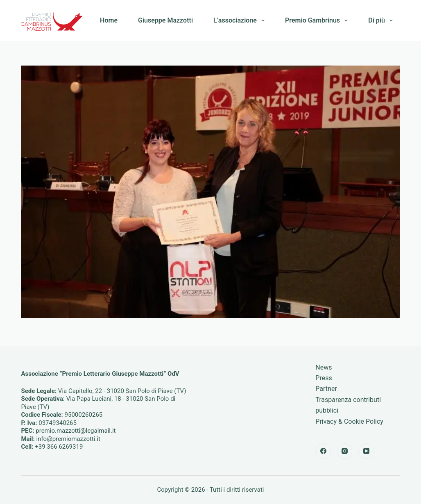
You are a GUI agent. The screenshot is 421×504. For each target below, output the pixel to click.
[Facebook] (323, 451)
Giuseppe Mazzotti (165, 20)
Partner (326, 389)
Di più (382, 20)
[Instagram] (345, 451)
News (324, 367)
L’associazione (241, 20)
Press (324, 378)
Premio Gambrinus (318, 20)
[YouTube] (366, 451)
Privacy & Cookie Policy (349, 421)
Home (109, 20)
